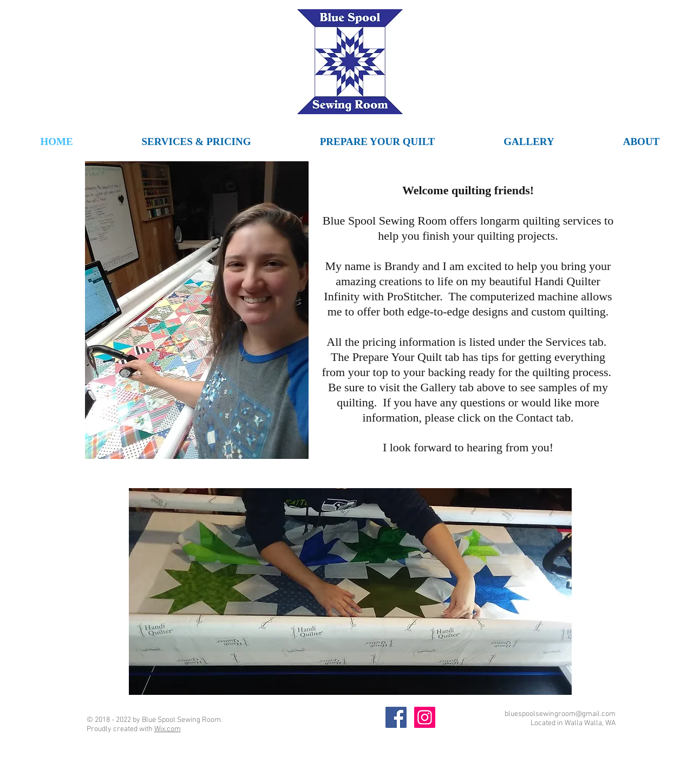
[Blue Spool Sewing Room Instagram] (425, 717)
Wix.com (168, 729)
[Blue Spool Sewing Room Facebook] (396, 717)
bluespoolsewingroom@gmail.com (560, 714)
